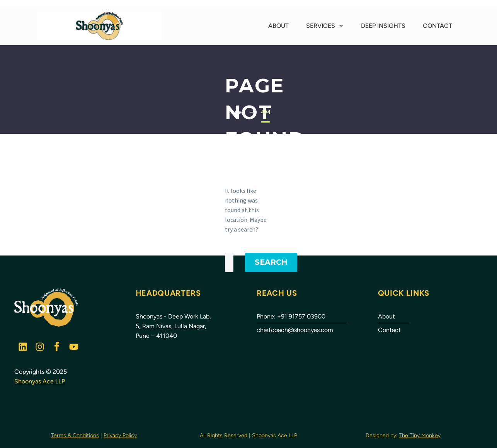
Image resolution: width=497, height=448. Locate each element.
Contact (437, 26)
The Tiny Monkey (420, 435)
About (278, 26)
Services (325, 26)
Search (271, 262)
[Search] (229, 262)
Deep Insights (383, 26)
